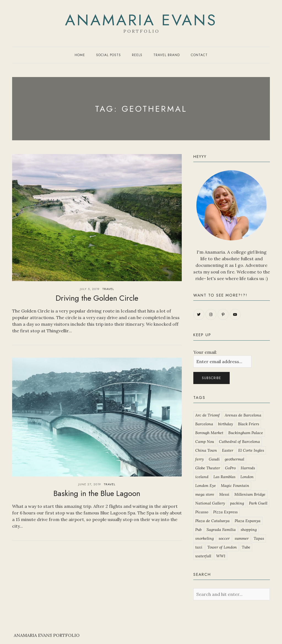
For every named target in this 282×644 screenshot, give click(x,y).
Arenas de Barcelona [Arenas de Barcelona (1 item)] (243, 415)
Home (80, 55)
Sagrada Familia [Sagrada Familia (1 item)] (221, 530)
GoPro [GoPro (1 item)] (230, 468)
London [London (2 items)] (247, 477)
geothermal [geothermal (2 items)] (234, 459)
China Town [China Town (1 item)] (206, 450)
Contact (199, 55)
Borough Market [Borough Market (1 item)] (209, 433)
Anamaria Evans (141, 20)
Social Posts (109, 55)
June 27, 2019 (90, 484)
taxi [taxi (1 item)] (199, 547)
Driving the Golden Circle (97, 298)
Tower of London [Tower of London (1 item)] (222, 547)
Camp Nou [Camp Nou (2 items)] (205, 442)
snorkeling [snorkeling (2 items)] (204, 538)
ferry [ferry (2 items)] (200, 459)
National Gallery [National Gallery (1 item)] (210, 503)
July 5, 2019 (90, 289)
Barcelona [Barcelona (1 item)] (204, 424)
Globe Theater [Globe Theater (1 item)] (208, 468)
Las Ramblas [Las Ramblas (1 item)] (224, 477)
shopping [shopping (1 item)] (249, 530)
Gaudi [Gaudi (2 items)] (214, 459)
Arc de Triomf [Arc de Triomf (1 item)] (208, 415)
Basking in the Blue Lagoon (97, 493)
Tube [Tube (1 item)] (246, 547)
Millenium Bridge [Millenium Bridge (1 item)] (250, 494)
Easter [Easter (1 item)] (228, 450)
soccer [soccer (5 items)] (224, 538)
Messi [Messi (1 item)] (224, 494)
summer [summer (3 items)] (242, 538)
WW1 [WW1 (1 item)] (221, 556)
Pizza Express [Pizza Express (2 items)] (225, 512)
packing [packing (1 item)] (237, 503)
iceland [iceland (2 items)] (202, 477)
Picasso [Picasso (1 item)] (202, 512)
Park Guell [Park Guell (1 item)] (258, 503)
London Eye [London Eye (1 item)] (206, 486)
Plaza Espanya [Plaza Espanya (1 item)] (248, 521)
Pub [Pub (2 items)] (198, 530)
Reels (137, 55)
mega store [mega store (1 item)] (205, 494)
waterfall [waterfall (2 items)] (203, 556)
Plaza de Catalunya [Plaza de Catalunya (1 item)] (212, 521)
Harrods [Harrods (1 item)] (248, 468)
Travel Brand (167, 55)
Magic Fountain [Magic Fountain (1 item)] (235, 486)
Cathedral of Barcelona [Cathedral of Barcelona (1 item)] (239, 442)
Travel (108, 289)
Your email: (205, 352)
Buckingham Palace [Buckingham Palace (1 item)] (246, 433)
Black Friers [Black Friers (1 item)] (249, 424)
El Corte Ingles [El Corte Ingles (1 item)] (251, 450)
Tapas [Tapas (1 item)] (259, 538)
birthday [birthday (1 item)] (226, 424)
